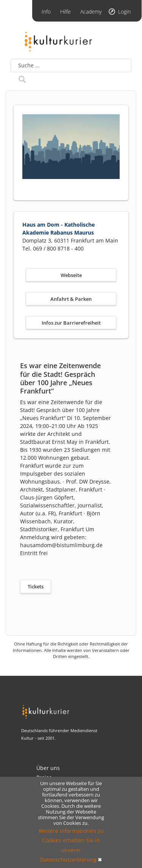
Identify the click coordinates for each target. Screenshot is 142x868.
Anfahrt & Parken (71, 299)
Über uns (48, 768)
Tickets (36, 586)
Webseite (71, 275)
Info (46, 12)
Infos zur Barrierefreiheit (71, 323)
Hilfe (66, 12)
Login (124, 12)
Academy (91, 12)
